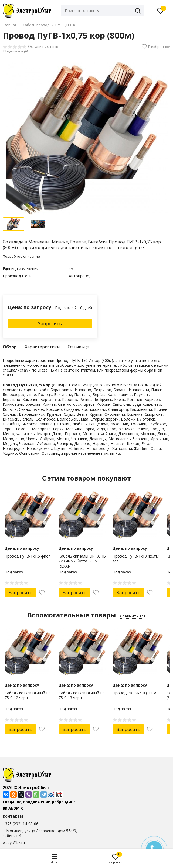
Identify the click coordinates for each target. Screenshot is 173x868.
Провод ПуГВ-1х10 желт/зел (136, 559)
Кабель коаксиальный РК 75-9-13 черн (82, 695)
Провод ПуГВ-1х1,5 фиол (28, 556)
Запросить (50, 323)
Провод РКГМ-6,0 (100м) (135, 693)
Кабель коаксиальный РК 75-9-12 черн (28, 695)
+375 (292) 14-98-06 (21, 824)
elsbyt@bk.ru (14, 843)
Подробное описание (21, 256)
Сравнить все (133, 616)
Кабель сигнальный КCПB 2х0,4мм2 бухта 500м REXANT (82, 561)
